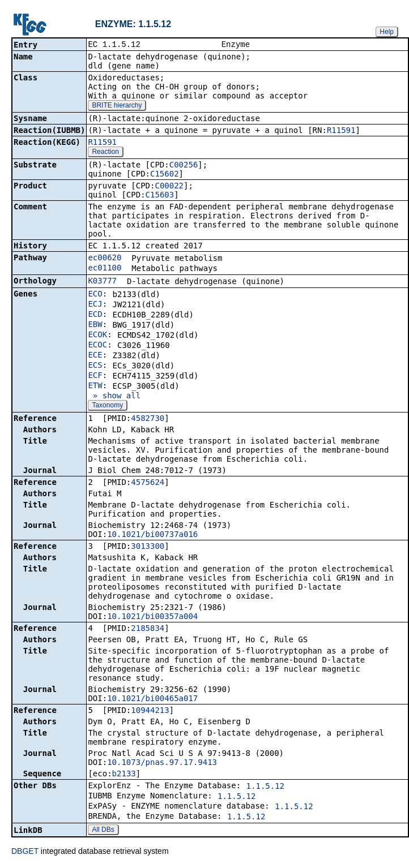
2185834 (148, 629)
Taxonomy (107, 406)
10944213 (150, 711)
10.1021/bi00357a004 (152, 617)
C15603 (160, 196)
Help (387, 32)
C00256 (184, 166)
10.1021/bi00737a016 (152, 535)
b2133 (124, 775)
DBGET (25, 852)
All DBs (103, 831)
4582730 (148, 419)
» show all (114, 397)
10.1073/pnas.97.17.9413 (162, 763)
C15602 (165, 175)
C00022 (169, 187)
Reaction (105, 153)
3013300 (148, 547)
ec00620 (105, 259)
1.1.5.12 (265, 787)
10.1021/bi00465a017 (152, 699)
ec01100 (105, 269)
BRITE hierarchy (117, 106)
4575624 (148, 483)
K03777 (102, 282)
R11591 (341, 131)
